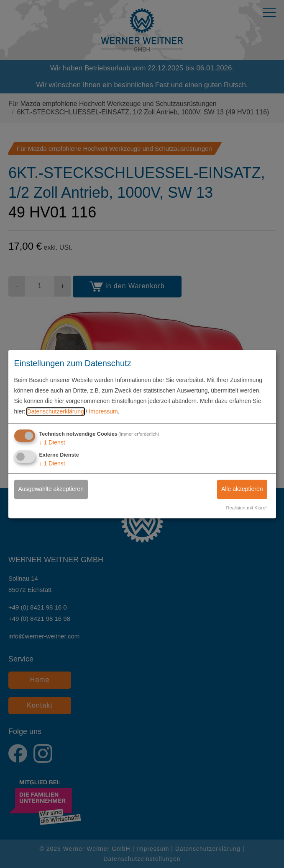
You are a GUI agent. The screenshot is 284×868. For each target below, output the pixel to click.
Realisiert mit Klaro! (247, 508)
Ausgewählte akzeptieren (51, 489)
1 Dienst (52, 442)
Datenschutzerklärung (56, 412)
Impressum (103, 412)
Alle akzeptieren (242, 489)
